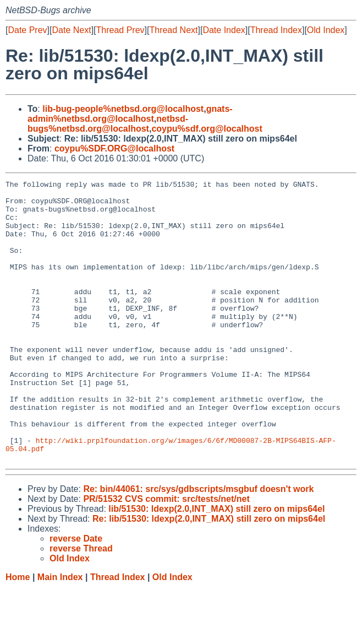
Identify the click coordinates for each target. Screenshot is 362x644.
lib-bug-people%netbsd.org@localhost (123, 109)
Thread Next (173, 30)
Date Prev (27, 30)
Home (18, 633)
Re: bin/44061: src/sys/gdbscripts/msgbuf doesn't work (198, 545)
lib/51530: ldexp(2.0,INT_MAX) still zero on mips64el (216, 565)
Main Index (60, 633)
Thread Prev (120, 30)
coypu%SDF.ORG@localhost (114, 148)
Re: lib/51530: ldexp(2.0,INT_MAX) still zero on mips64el (209, 575)
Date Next (71, 30)
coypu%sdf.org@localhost (207, 129)
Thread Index (276, 30)
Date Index (224, 30)
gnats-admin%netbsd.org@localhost (130, 114)
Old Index (326, 30)
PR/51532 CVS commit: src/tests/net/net (166, 555)
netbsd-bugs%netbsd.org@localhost (108, 124)
